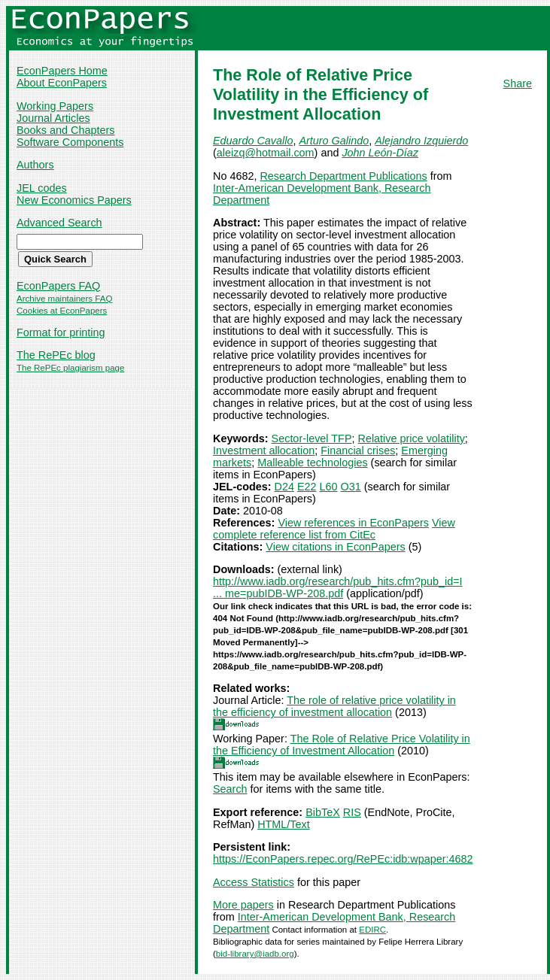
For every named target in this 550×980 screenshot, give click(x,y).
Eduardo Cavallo (253, 141)
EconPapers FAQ (58, 286)
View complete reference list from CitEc (334, 529)
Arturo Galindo (334, 141)
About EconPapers (62, 83)
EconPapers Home (62, 71)
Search (230, 789)
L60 (329, 487)
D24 (284, 487)
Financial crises (358, 451)
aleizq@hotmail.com (266, 153)
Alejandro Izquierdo (421, 141)
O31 (351, 487)
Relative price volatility (411, 438)
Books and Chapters (65, 130)
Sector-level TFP (312, 438)
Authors (35, 165)
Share (518, 83)
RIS (352, 812)
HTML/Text (284, 824)
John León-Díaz (380, 153)
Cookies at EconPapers (62, 311)
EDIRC (372, 930)
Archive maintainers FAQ (64, 299)
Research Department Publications (343, 176)
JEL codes (42, 188)
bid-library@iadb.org (255, 954)
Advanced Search (59, 223)
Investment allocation (264, 451)
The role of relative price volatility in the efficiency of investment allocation (334, 706)
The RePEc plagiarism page (70, 368)
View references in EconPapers (353, 523)
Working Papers (55, 106)
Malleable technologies (312, 463)
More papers (243, 905)
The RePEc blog (56, 355)
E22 (307, 487)
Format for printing (61, 332)
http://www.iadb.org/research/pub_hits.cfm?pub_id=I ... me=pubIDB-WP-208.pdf (338, 587)
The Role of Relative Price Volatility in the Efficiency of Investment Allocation (342, 745)
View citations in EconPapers (335, 547)
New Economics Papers (74, 200)
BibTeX (323, 812)
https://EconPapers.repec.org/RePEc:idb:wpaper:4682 (343, 859)
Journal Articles (53, 118)
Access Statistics (254, 882)
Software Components (70, 142)
